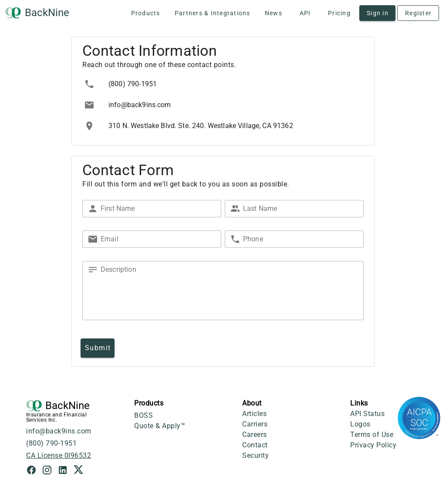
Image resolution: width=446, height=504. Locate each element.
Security (255, 455)
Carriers (255, 424)
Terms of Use (372, 435)
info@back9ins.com (59, 431)
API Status (367, 414)
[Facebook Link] (34, 471)
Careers (255, 435)
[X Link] (78, 471)
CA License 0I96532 (59, 455)
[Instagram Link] (50, 471)
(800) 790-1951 (51, 443)
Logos (360, 424)
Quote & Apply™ (160, 426)
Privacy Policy (373, 445)
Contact (255, 445)
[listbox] (223, 105)
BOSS (144, 415)
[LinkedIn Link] (65, 471)
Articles (254, 414)
